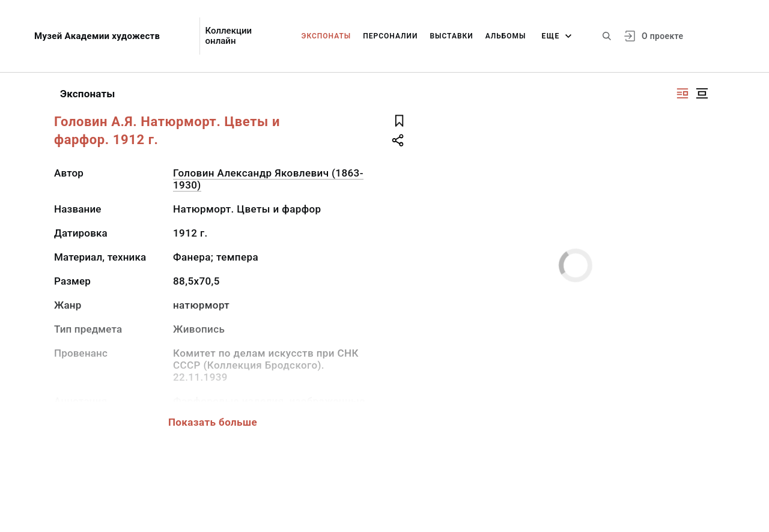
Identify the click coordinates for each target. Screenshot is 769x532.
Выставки (451, 36)
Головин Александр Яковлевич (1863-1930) (268, 179)
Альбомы (506, 36)
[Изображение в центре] (702, 93)
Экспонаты (327, 36)
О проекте (662, 36)
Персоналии (390, 36)
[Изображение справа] (682, 93)
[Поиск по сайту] (607, 36)
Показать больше (213, 422)
